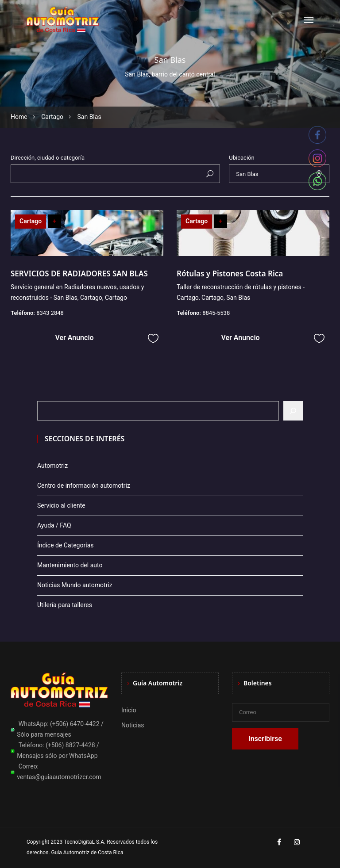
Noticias (133, 725)
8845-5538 (216, 313)
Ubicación (241, 158)
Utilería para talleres (65, 605)
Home (19, 117)
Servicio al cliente (61, 505)
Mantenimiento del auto (70, 565)
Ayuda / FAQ (54, 525)
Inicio (129, 710)
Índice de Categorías (65, 545)
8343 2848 (50, 313)
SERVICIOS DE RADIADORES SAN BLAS (79, 273)
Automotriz (52, 466)
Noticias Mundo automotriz (75, 585)
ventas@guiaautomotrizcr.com (59, 777)
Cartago (52, 117)
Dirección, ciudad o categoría (48, 158)
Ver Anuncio (74, 338)
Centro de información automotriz (84, 486)
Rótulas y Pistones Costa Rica (230, 273)
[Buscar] (293, 411)
